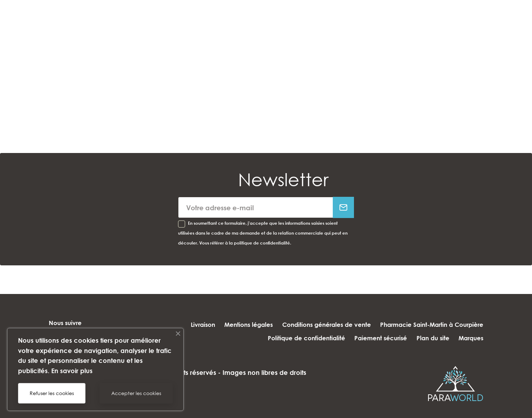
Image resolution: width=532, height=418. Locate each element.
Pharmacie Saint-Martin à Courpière (432, 325)
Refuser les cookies (52, 393)
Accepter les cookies (136, 393)
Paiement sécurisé (375, 338)
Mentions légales (243, 325)
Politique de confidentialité (297, 338)
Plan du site (430, 338)
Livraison (194, 325)
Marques (471, 338)
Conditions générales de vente (323, 325)
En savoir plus (72, 371)
